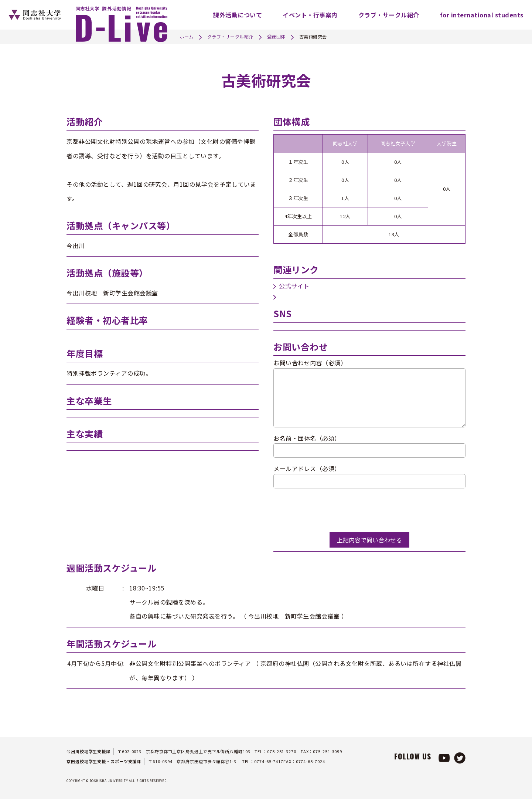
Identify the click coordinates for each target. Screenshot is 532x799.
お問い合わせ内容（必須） (310, 363)
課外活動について (238, 15)
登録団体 (276, 36)
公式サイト (294, 286)
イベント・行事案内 (310, 15)
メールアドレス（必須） (307, 468)
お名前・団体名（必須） (307, 438)
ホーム (187, 36)
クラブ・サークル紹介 (389, 15)
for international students (482, 15)
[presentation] (330, 510)
